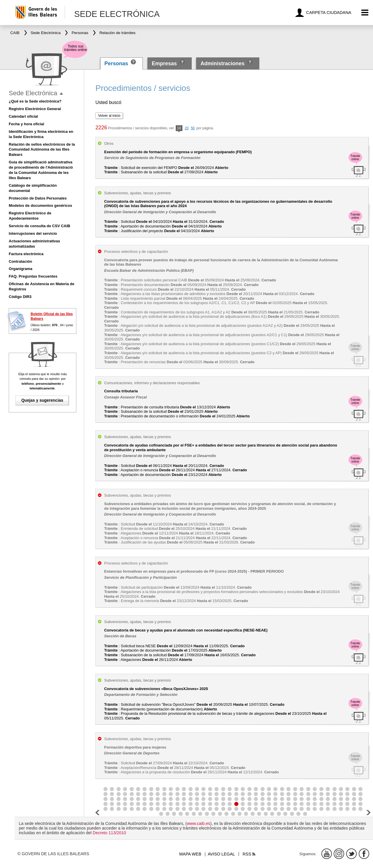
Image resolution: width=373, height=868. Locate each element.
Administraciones (222, 63)
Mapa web (190, 854)
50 (193, 128)
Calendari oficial (23, 116)
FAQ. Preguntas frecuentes (33, 276)
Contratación (20, 261)
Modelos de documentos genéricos (40, 205)
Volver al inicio (109, 116)
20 (187, 128)
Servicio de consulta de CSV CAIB (39, 226)
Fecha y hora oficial (26, 124)
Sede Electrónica (33, 93)
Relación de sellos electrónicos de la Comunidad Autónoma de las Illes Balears (42, 150)
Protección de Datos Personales (38, 198)
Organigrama (21, 269)
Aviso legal (221, 854)
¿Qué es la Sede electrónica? (35, 101)
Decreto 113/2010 (109, 833)
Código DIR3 (20, 297)
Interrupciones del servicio (33, 233)
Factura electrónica (26, 254)
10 (179, 129)
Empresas (164, 63)
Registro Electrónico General (35, 109)
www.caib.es (198, 823)
